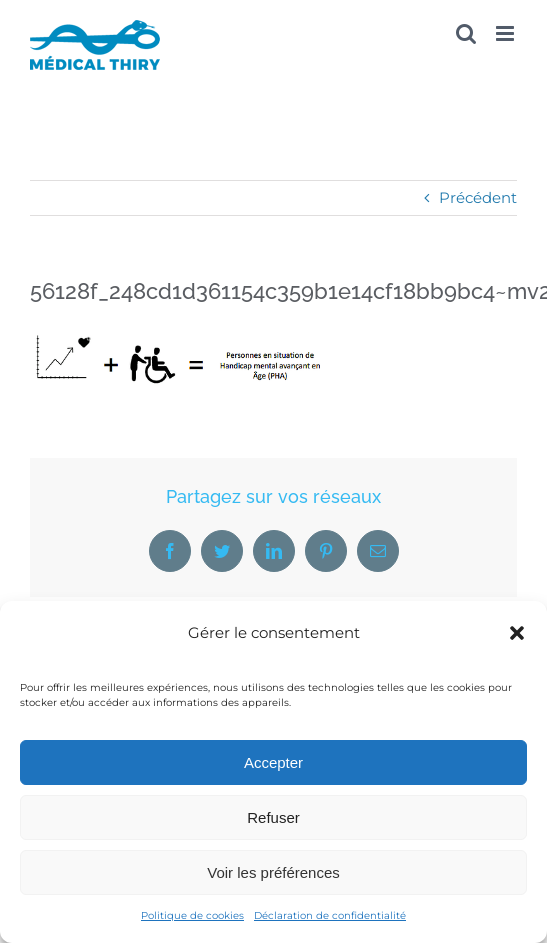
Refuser (273, 817)
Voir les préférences (273, 872)
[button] (517, 633)
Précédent (478, 197)
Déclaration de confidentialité (330, 915)
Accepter (273, 762)
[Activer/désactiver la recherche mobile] (466, 33)
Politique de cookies (192, 915)
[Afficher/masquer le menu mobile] (506, 33)
